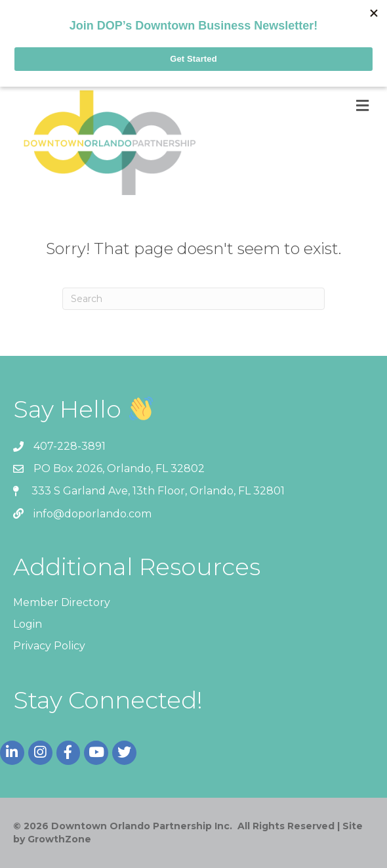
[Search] (193, 299)
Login (28, 624)
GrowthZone (59, 839)
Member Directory (62, 602)
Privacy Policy (49, 646)
